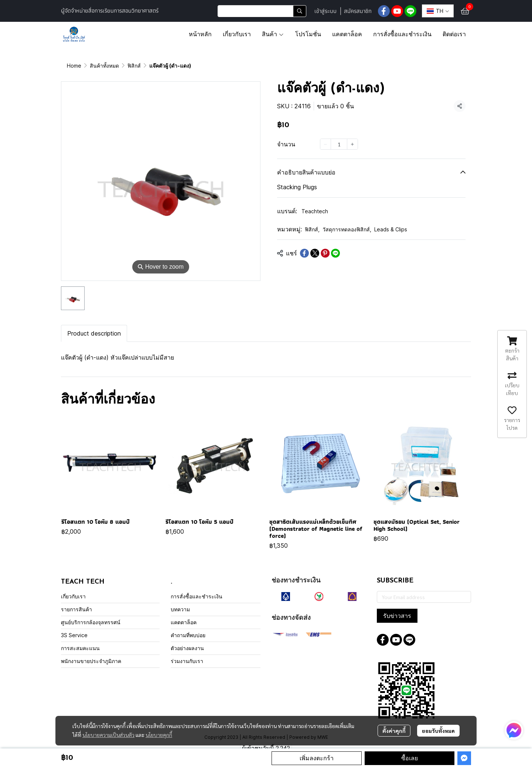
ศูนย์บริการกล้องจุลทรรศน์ (91, 622)
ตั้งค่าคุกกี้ (394, 731)
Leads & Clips (391, 229)
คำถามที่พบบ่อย (188, 635)
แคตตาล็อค (184, 622)
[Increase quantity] (352, 144)
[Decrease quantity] (325, 144)
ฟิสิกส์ (134, 66)
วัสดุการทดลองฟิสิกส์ (347, 229)
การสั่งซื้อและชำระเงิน (197, 596)
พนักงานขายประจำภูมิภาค (91, 661)
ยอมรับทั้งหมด (438, 731)
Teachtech (315, 211)
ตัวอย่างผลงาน (187, 648)
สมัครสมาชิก (358, 11)
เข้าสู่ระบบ (325, 11)
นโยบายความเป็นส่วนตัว (108, 735)
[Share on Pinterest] (325, 253)
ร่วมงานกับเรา (187, 661)
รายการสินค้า (76, 609)
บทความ (180, 609)
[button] (262, 11)
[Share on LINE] (335, 253)
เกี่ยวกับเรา (73, 596)
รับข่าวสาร (397, 616)
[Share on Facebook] (304, 253)
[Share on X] (315, 253)
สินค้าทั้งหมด (104, 66)
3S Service (74, 635)
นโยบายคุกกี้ (159, 735)
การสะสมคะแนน (80, 648)
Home (74, 66)
